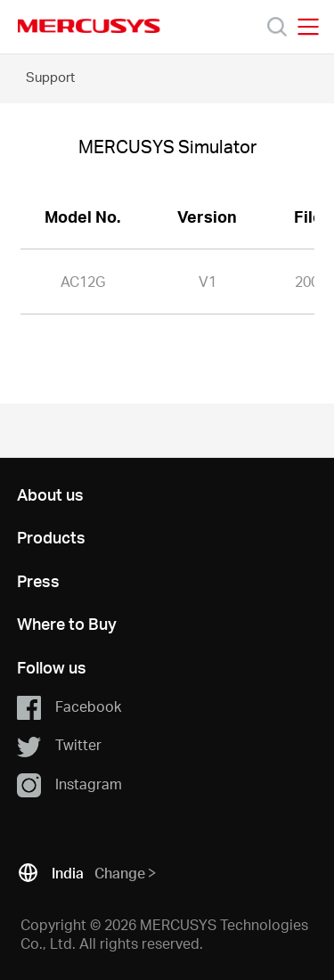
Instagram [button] (69, 785)
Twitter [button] (59, 746)
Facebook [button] (69, 707)
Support (50, 77)
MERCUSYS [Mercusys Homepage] (89, 26)
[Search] (277, 27)
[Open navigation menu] (308, 27)
